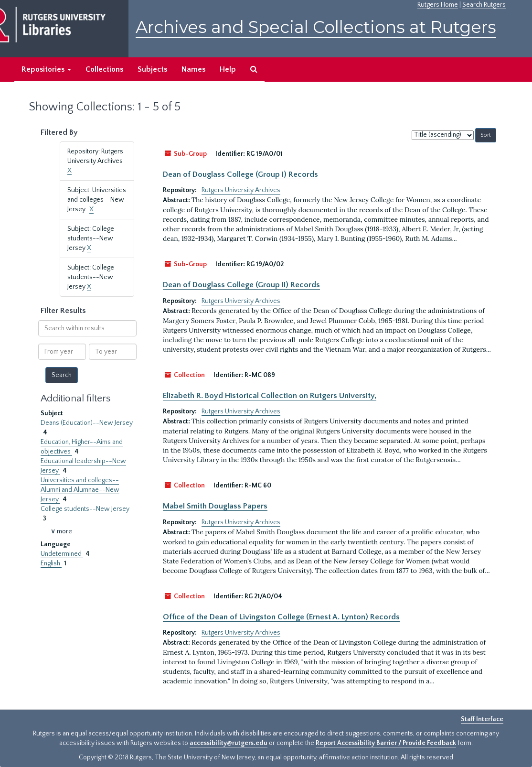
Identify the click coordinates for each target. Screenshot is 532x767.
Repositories (46, 69)
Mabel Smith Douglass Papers (215, 506)
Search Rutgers (484, 5)
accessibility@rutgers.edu (229, 743)
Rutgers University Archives (241, 190)
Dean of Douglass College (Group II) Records (241, 285)
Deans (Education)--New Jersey (87, 423)
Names (193, 69)
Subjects (152, 69)
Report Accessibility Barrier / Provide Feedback (386, 743)
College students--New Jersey (85, 509)
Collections (104, 69)
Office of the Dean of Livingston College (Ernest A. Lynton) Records (281, 617)
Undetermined (62, 554)
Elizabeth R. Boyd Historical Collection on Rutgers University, (270, 396)
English (51, 563)
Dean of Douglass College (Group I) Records (240, 174)
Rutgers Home (438, 5)
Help (228, 69)
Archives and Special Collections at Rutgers (316, 27)
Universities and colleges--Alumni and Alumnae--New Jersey (80, 490)
